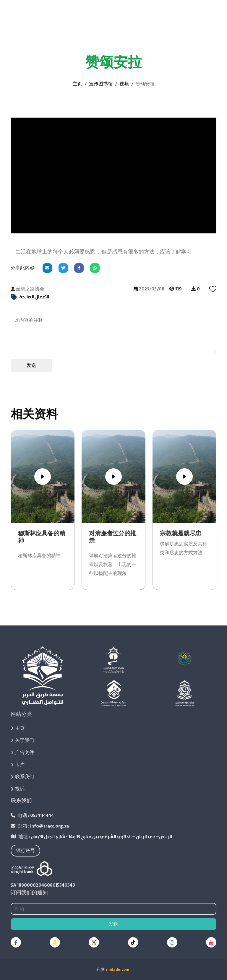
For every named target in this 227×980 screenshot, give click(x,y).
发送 (31, 365)
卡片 (18, 765)
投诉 (18, 789)
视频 (124, 84)
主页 (77, 84)
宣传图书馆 (101, 84)
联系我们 (22, 777)
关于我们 (22, 740)
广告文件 (22, 753)
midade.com (118, 970)
